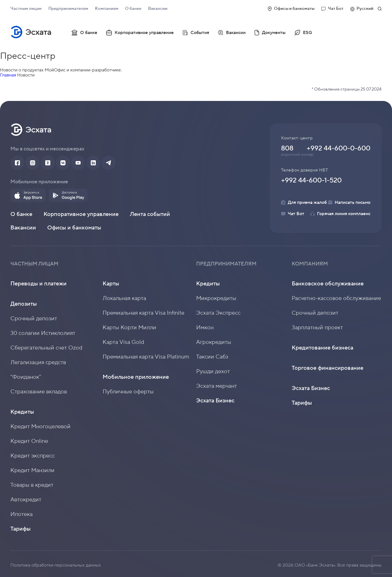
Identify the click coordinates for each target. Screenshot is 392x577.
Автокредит (26, 500)
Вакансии (158, 9)
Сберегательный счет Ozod (46, 348)
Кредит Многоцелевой (40, 427)
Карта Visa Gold (123, 342)
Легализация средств (38, 362)
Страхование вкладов (39, 392)
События (196, 33)
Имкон (205, 328)
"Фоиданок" (26, 377)
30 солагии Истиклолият (43, 333)
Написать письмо (349, 202)
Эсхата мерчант (217, 386)
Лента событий (150, 214)
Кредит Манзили (32, 470)
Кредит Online (29, 441)
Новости (26, 75)
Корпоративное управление (140, 33)
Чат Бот (332, 9)
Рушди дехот (213, 371)
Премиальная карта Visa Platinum (146, 357)
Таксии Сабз (212, 357)
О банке (133, 9)
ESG (303, 33)
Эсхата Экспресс (218, 313)
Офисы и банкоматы (291, 9)
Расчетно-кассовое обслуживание (336, 298)
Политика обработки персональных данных (56, 565)
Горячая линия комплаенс (340, 214)
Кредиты (22, 412)
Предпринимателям (68, 9)
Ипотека (21, 514)
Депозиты (24, 304)
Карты (111, 284)
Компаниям (107, 9)
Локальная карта (124, 298)
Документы (270, 33)
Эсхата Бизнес (215, 401)
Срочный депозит (34, 319)
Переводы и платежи (38, 284)
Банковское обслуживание (328, 284)
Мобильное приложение (136, 377)
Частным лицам (26, 9)
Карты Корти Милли (129, 328)
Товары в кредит (32, 485)
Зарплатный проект (317, 328)
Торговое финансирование (328, 368)
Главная (8, 75)
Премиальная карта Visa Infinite (143, 313)
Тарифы (21, 529)
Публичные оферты (128, 392)
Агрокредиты (214, 342)
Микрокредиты (216, 298)
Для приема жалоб (304, 202)
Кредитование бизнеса (322, 348)
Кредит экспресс (33, 456)
